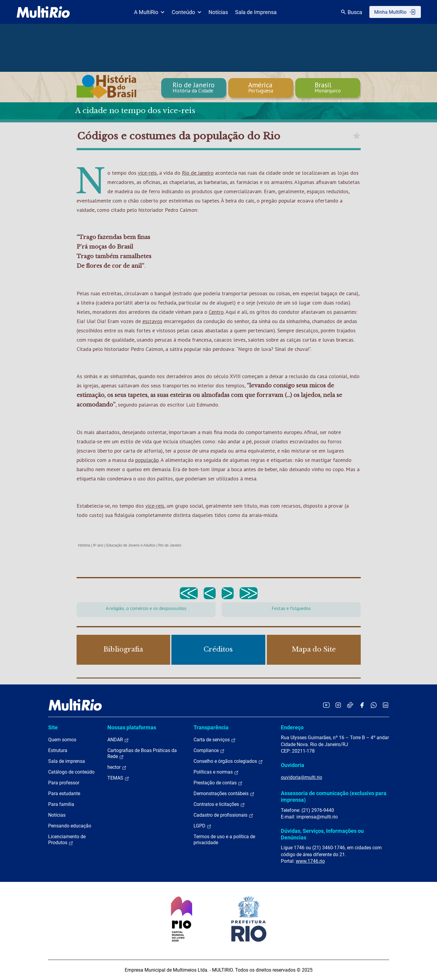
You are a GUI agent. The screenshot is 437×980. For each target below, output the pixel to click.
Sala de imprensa (67, 761)
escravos (152, 321)
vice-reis (147, 173)
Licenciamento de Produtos (67, 840)
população (147, 460)
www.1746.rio (310, 861)
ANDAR (118, 740)
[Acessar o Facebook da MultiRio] (362, 705)
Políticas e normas (216, 772)
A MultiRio (149, 12)
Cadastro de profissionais (223, 815)
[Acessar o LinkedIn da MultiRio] (386, 705)
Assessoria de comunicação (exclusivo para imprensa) (334, 796)
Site (53, 727)
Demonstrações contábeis (224, 794)
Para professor (64, 783)
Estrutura (58, 750)
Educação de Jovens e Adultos (131, 545)
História (84, 545)
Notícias (218, 12)
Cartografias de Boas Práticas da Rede (142, 754)
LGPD (202, 826)
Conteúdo (186, 12)
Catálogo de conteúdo (71, 772)
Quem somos (62, 740)
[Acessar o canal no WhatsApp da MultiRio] (374, 705)
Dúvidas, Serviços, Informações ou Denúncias (322, 834)
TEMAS (118, 778)
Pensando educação (70, 826)
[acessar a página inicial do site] (43, 12)
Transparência (211, 727)
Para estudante (64, 793)
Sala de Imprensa (256, 12)
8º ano (98, 545)
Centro (216, 312)
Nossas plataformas (132, 727)
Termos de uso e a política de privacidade (224, 840)
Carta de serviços (215, 740)
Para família (61, 804)
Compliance (209, 751)
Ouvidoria (293, 765)
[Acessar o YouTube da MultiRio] (326, 705)
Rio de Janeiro (198, 173)
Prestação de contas (218, 783)
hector (117, 767)
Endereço (292, 727)
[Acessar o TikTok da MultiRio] (350, 705)
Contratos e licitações (219, 804)
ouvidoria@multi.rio (302, 777)
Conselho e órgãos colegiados (228, 761)
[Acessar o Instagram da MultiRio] (338, 705)
